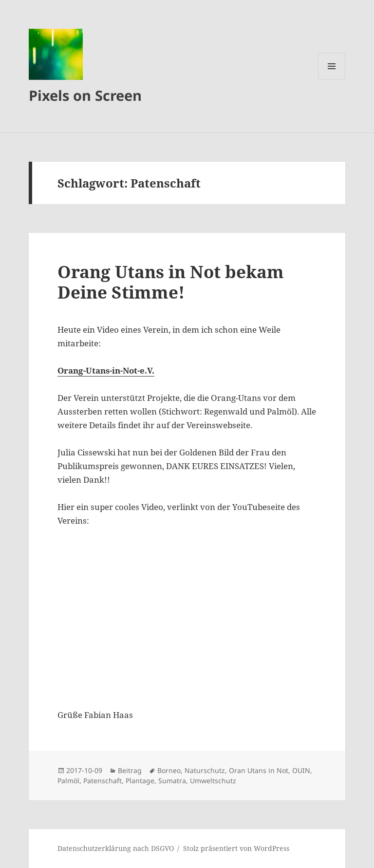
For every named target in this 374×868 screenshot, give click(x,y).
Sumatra (172, 781)
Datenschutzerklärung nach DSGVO (116, 848)
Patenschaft (103, 781)
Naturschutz (205, 770)
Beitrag (130, 770)
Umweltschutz (213, 781)
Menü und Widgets (332, 80)
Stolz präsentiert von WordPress (236, 848)
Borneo (169, 770)
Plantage (140, 781)
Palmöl (68, 781)
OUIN (301, 770)
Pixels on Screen (85, 95)
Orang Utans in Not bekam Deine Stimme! (171, 282)
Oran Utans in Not (259, 770)
